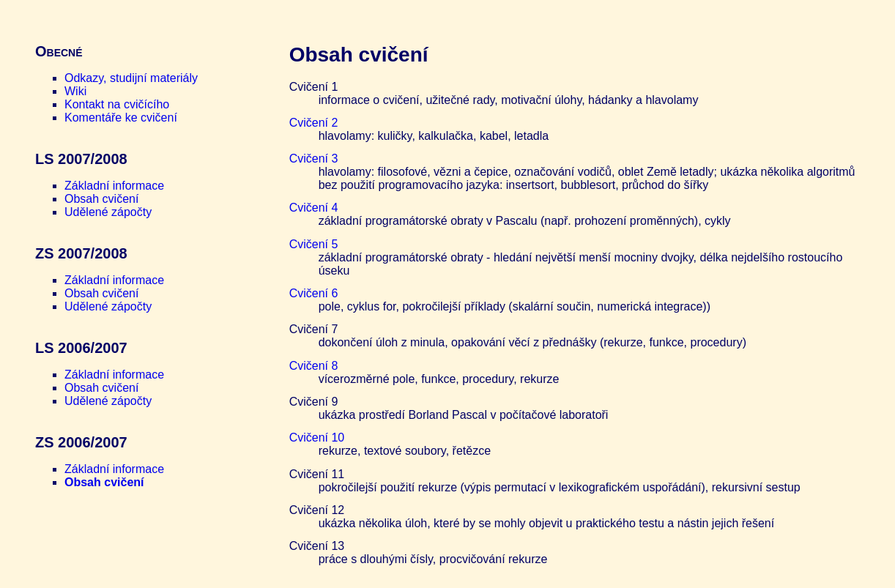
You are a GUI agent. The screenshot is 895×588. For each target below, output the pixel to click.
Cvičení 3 (314, 159)
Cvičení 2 (314, 123)
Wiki (75, 91)
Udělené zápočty (108, 212)
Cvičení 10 (317, 438)
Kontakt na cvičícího (117, 104)
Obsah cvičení (101, 199)
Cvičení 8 (314, 366)
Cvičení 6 (314, 293)
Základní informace (114, 186)
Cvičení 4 (314, 208)
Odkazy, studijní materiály (131, 78)
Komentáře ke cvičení (121, 118)
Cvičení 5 (314, 244)
